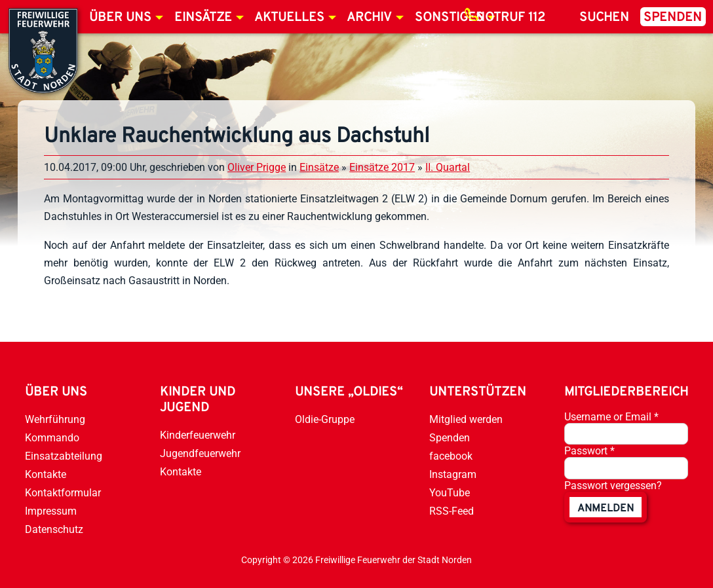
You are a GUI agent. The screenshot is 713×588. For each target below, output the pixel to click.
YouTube (450, 493)
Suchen (604, 18)
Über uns (120, 18)
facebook (451, 456)
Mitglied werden (466, 419)
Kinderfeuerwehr (198, 435)
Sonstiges (449, 18)
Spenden (673, 18)
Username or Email (611, 417)
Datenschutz (54, 529)
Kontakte (46, 474)
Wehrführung (55, 419)
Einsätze (203, 18)
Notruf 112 (511, 18)
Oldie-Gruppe (325, 419)
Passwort (589, 451)
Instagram (453, 474)
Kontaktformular (63, 493)
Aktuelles (289, 18)
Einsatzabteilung (64, 456)
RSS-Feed (452, 511)
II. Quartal (448, 167)
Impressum (51, 511)
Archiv (369, 18)
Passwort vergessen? (613, 486)
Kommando (52, 438)
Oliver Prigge (257, 167)
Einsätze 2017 (382, 167)
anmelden (606, 509)
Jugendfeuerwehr (200, 453)
